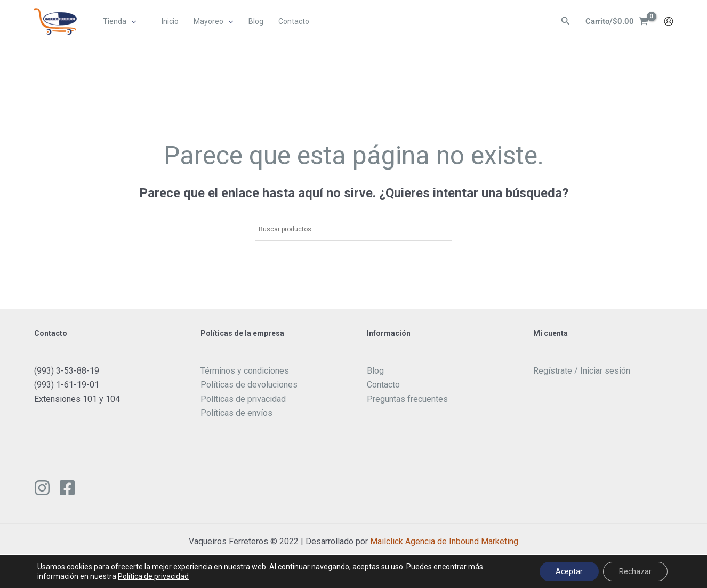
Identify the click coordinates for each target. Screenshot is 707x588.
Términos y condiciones (245, 371)
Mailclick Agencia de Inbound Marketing (444, 541)
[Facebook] (67, 488)
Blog (375, 371)
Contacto (383, 385)
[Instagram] (42, 488)
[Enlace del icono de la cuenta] (669, 22)
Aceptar (569, 571)
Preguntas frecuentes (407, 399)
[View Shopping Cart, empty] (616, 22)
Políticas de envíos (236, 413)
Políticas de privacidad (243, 399)
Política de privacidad (153, 576)
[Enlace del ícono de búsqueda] (563, 22)
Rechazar (635, 571)
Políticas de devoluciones (249, 385)
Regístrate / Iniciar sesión (582, 371)
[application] (132, 22)
